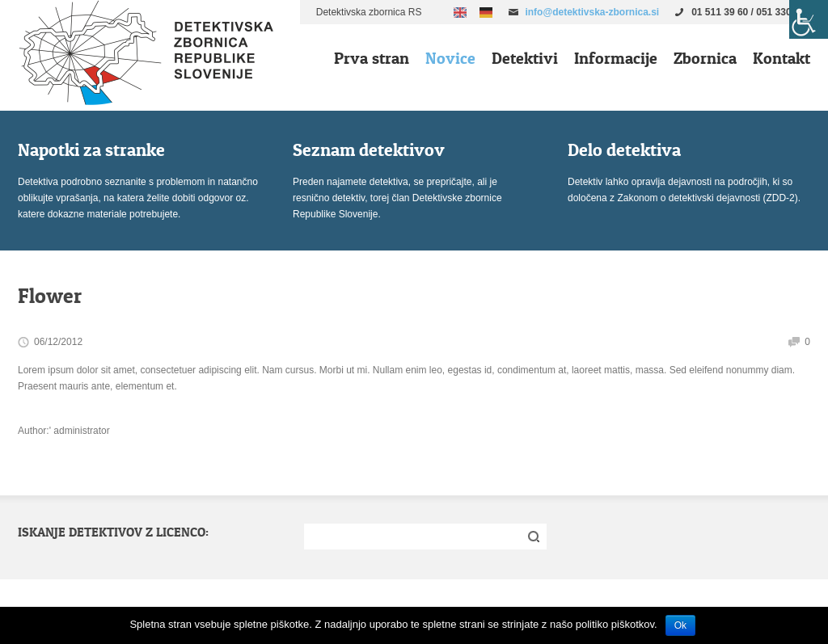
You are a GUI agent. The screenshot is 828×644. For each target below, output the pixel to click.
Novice (450, 58)
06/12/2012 (58, 342)
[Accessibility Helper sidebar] (809, 19)
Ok (680, 625)
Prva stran (372, 58)
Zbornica (705, 58)
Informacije (616, 58)
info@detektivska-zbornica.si (592, 12)
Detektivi (525, 58)
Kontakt (782, 58)
